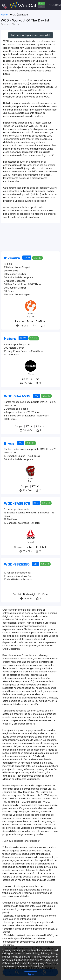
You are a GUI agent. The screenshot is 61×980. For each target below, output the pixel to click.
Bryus (9, 444)
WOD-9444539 (17, 396)
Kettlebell (41, 426)
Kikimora (12, 258)
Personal (20, 321)
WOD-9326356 (17, 564)
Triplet (30, 321)
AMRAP (29, 426)
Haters (10, 339)
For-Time (40, 321)
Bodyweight (30, 594)
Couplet (19, 426)
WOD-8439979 (17, 504)
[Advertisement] (30, 239)
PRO (41, 7)
